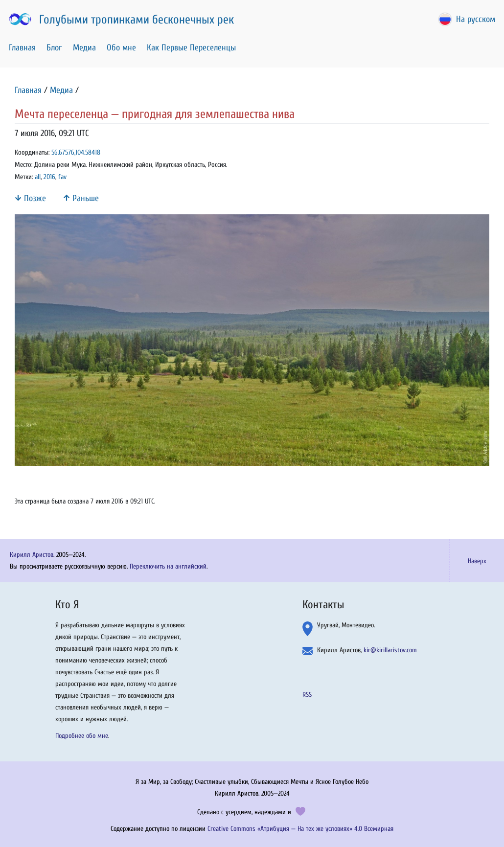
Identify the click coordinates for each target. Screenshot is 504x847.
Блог (54, 48)
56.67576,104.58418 (76, 152)
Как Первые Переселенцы (191, 48)
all (38, 177)
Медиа (84, 48)
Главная (22, 48)
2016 (49, 177)
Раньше (81, 198)
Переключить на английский (168, 566)
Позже (30, 198)
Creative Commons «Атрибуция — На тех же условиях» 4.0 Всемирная (300, 829)
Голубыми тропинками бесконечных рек (121, 20)
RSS (307, 695)
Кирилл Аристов (32, 555)
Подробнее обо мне (82, 736)
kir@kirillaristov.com (390, 650)
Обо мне (121, 48)
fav (62, 177)
